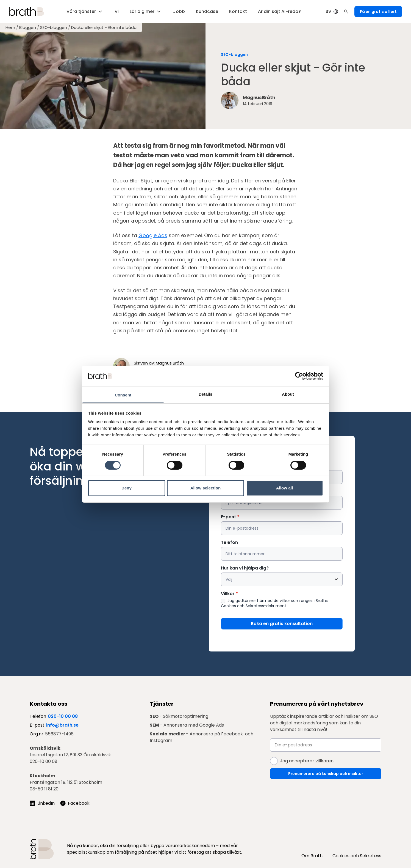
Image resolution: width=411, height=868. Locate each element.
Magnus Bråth (170, 363)
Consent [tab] (123, 395)
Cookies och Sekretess (357, 856)
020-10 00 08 (63, 716)
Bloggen (28, 28)
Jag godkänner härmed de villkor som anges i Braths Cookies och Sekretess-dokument (274, 603)
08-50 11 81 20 (44, 789)
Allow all (285, 488)
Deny (127, 488)
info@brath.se (62, 725)
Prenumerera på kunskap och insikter (326, 774)
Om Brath (312, 856)
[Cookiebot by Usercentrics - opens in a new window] (299, 376)
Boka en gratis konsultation (282, 624)
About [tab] (288, 394)
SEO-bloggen (54, 28)
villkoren (324, 761)
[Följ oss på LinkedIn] (42, 803)
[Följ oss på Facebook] (75, 803)
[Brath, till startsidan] (26, 12)
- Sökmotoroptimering (179, 716)
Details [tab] (205, 394)
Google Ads (153, 235)
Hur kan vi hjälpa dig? (245, 568)
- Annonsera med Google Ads (187, 725)
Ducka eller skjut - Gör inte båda (104, 28)
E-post (230, 517)
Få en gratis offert (378, 12)
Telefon (229, 542)
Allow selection (206, 488)
